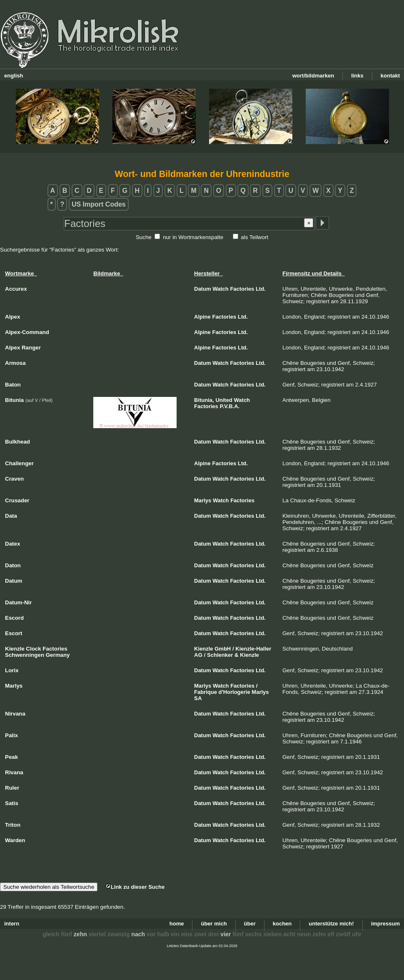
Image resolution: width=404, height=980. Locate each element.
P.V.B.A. (230, 406)
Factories (242, 289)
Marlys (203, 500)
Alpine (202, 317)
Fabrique (206, 692)
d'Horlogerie (234, 692)
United (224, 400)
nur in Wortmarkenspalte (193, 237)
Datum (202, 289)
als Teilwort (254, 237)
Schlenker (220, 655)
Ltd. (261, 289)
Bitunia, (204, 400)
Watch (221, 289)
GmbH (223, 649)
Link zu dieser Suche (135, 887)
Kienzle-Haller (253, 649)
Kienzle (204, 649)
